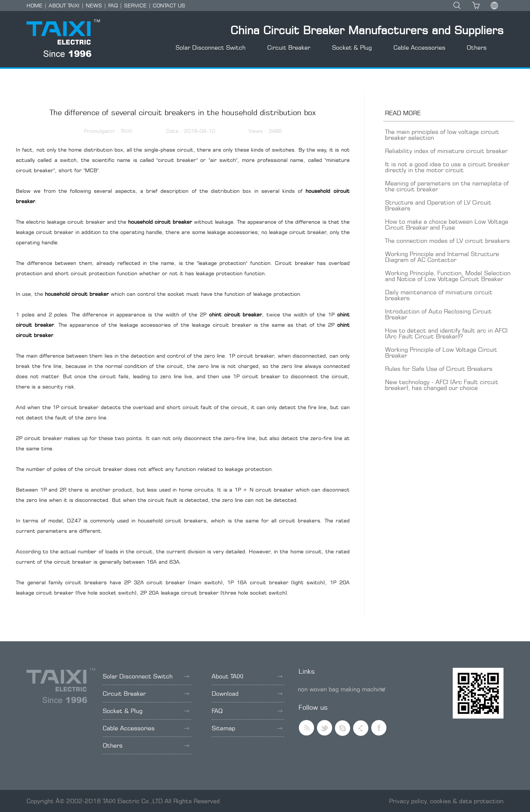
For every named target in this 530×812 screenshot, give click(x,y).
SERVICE (135, 5)
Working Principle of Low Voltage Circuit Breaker (441, 352)
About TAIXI (247, 676)
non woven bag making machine (341, 689)
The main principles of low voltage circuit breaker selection (442, 135)
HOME (34, 5)
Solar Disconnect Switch (211, 47)
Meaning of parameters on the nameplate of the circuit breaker (447, 186)
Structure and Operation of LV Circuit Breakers (438, 205)
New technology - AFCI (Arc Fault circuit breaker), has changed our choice (442, 385)
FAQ (113, 5)
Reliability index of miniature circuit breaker (446, 151)
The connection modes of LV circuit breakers (447, 241)
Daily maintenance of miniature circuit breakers (439, 295)
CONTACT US (169, 5)
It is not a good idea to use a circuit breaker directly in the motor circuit (447, 167)
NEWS (94, 5)
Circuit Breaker (289, 47)
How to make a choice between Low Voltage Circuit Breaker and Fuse (447, 224)
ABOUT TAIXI (64, 5)
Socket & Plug (352, 47)
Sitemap (247, 728)
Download (247, 694)
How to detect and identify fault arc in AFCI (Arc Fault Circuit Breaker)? (446, 333)
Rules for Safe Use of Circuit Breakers (439, 369)
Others (477, 47)
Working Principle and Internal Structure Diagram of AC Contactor (442, 257)
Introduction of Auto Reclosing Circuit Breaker (438, 314)
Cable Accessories (419, 47)
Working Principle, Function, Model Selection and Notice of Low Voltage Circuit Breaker (448, 276)
